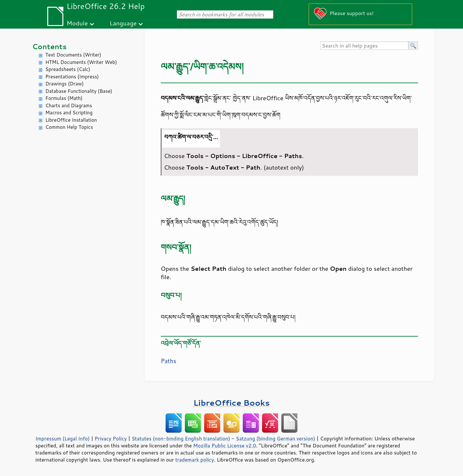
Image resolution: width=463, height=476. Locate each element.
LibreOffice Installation (71, 120)
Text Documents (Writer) (73, 55)
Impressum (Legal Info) (63, 438)
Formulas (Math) (64, 98)
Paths (168, 361)
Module (77, 23)
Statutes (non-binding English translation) (181, 438)
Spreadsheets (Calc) (68, 69)
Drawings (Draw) (64, 84)
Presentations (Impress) (72, 77)
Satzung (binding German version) (276, 438)
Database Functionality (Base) (79, 91)
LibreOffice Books (232, 403)
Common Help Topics (69, 127)
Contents (49, 46)
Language (123, 23)
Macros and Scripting (69, 113)
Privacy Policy (111, 438)
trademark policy (195, 460)
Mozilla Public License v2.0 (225, 445)
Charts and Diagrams (69, 106)
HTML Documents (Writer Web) (81, 62)
